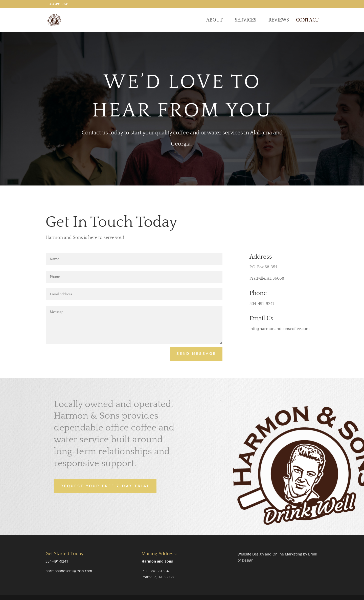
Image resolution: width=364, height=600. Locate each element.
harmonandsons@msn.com (69, 571)
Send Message (196, 354)
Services (246, 21)
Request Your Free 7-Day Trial (105, 486)
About (214, 21)
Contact (307, 21)
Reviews (279, 21)
